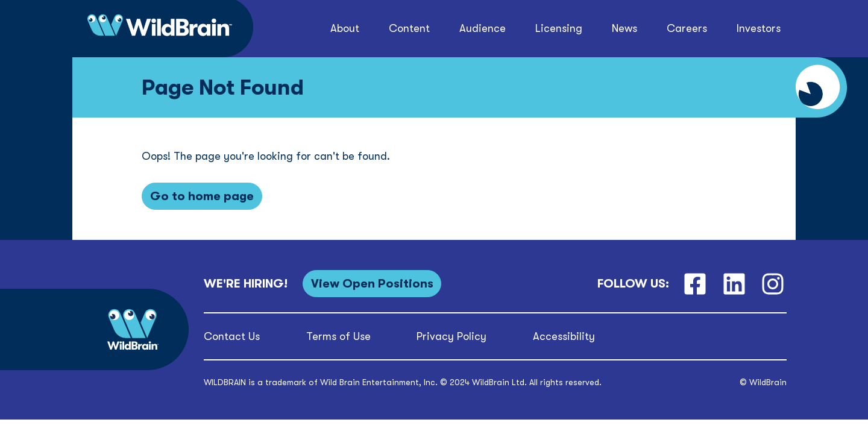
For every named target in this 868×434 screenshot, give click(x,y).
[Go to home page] (202, 196)
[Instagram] (773, 284)
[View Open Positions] (372, 284)
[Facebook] (695, 284)
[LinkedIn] (734, 284)
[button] (344, 29)
